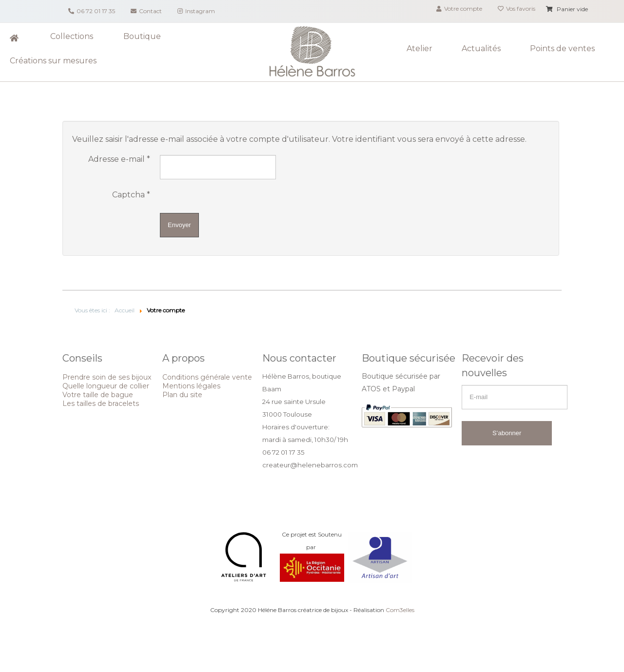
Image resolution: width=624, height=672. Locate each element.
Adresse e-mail (119, 159)
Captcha (131, 195)
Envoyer (179, 225)
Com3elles (400, 610)
